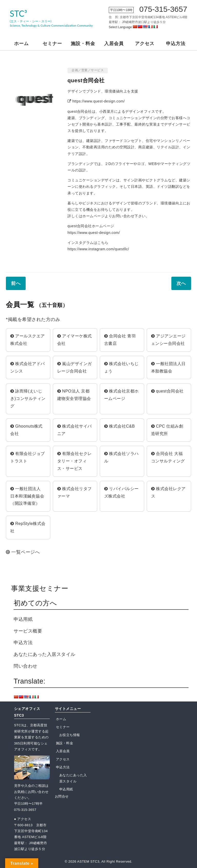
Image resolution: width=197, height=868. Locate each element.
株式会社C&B (120, 426)
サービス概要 (28, 631)
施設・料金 (83, 44)
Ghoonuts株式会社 (26, 430)
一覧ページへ (23, 552)
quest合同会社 (167, 391)
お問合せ (62, 796)
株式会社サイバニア (75, 430)
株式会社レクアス (168, 492)
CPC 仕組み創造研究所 (167, 430)
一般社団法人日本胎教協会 (168, 367)
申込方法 (176, 44)
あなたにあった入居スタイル (45, 654)
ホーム (21, 44)
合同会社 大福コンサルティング (168, 457)
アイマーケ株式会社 (75, 340)
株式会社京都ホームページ (121, 395)
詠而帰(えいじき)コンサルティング (28, 399)
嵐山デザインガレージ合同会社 (75, 367)
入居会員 (114, 44)
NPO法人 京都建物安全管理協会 (74, 395)
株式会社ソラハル (121, 457)
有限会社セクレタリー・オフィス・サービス (75, 461)
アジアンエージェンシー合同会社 (168, 340)
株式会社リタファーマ (75, 492)
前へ (16, 283)
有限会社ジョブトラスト (28, 457)
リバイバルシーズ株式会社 (121, 492)
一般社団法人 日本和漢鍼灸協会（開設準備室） (28, 496)
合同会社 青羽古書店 (120, 340)
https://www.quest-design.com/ (96, 101)
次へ (181, 283)
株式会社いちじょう (121, 367)
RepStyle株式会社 (28, 527)
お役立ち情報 (70, 735)
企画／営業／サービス (88, 70)
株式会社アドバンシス (28, 367)
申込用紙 (23, 619)
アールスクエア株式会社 (28, 340)
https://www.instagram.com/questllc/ (98, 249)
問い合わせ (26, 666)
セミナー (52, 44)
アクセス (145, 44)
